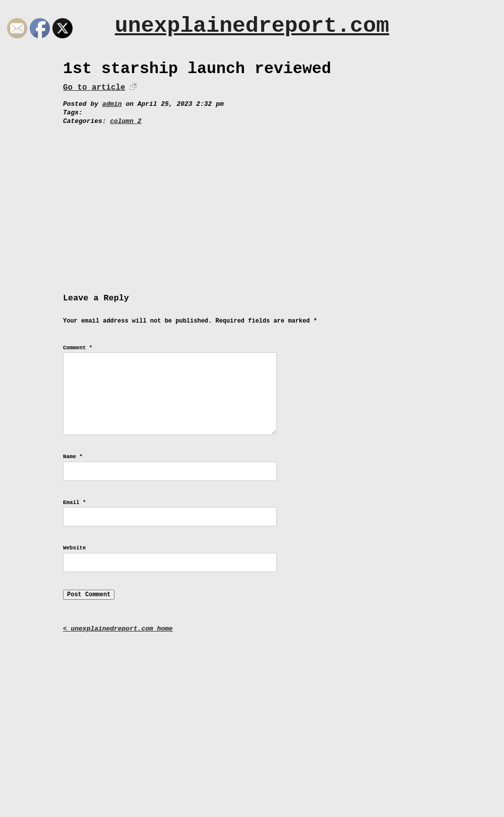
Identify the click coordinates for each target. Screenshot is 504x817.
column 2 (125, 121)
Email (74, 502)
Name (73, 457)
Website (74, 548)
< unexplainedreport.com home (118, 629)
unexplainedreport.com (252, 26)
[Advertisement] (252, 201)
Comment (78, 348)
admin (112, 104)
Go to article (94, 88)
